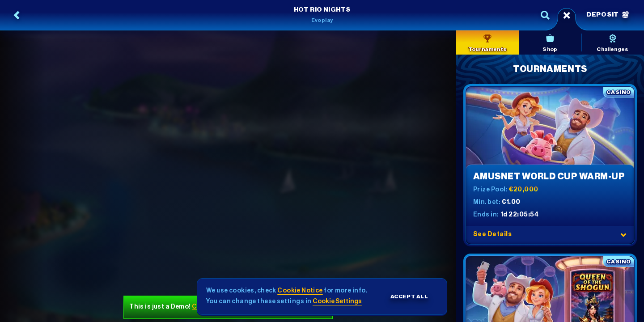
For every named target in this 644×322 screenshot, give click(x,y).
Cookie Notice (300, 291)
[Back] (17, 15)
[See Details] (623, 235)
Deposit (608, 15)
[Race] (567, 15)
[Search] (545, 15)
